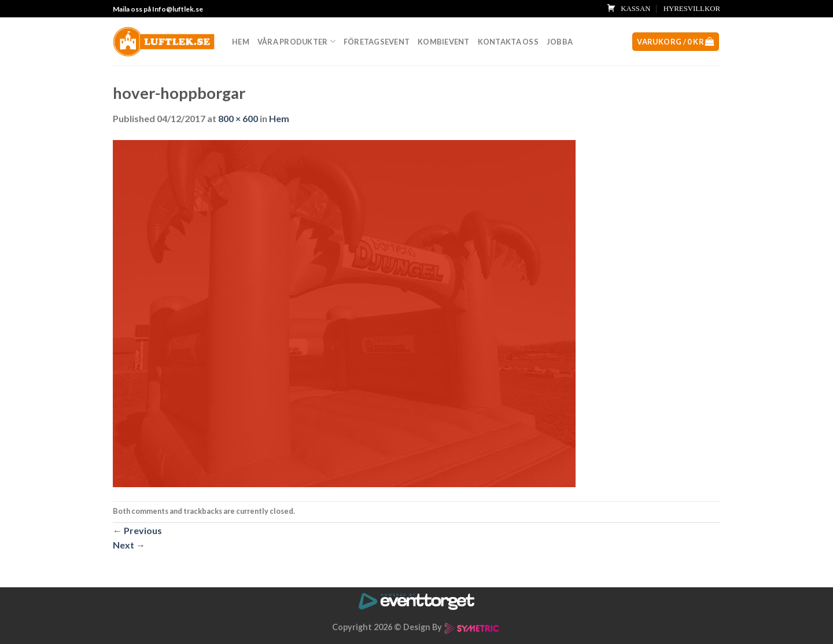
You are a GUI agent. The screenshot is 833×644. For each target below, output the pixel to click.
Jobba (560, 42)
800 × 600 (238, 118)
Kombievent (444, 42)
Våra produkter (296, 41)
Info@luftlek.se (178, 9)
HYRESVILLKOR (692, 9)
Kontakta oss (508, 42)
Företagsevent (377, 42)
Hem (241, 42)
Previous (137, 530)
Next (129, 545)
